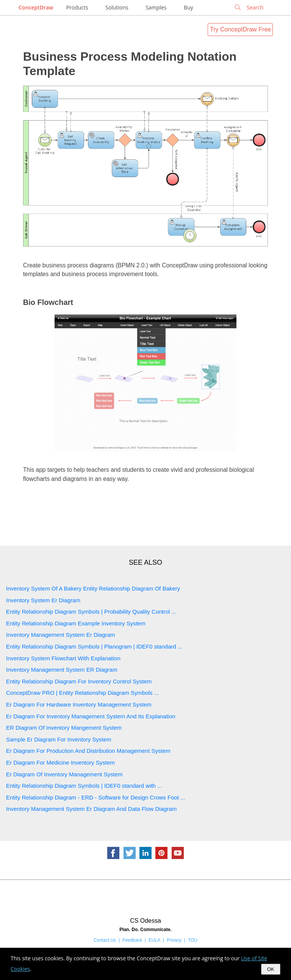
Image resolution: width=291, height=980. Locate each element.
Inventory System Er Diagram (43, 600)
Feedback (132, 940)
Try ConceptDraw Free (240, 29)
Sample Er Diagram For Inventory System (59, 739)
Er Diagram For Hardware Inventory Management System (79, 704)
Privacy (174, 940)
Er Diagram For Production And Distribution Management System (88, 751)
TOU (193, 940)
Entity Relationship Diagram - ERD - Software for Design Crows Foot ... (96, 797)
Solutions (117, 7)
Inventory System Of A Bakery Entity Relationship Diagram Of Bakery (93, 588)
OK (271, 969)
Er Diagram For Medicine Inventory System (60, 762)
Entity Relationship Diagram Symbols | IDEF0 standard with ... (84, 786)
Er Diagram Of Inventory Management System (64, 774)
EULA (154, 940)
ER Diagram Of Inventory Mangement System (64, 728)
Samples (156, 7)
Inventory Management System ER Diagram (62, 670)
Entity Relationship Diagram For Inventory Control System (79, 681)
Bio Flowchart (48, 302)
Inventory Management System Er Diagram (61, 635)
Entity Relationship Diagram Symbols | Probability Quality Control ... (91, 612)
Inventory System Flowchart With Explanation (63, 658)
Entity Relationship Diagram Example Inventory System (76, 623)
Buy (189, 7)
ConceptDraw (36, 7)
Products (77, 7)
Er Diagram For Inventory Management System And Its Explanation (91, 716)
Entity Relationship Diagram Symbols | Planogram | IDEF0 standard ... (94, 646)
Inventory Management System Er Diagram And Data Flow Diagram (91, 809)
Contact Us (105, 940)
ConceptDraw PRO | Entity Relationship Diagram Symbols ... (82, 693)
